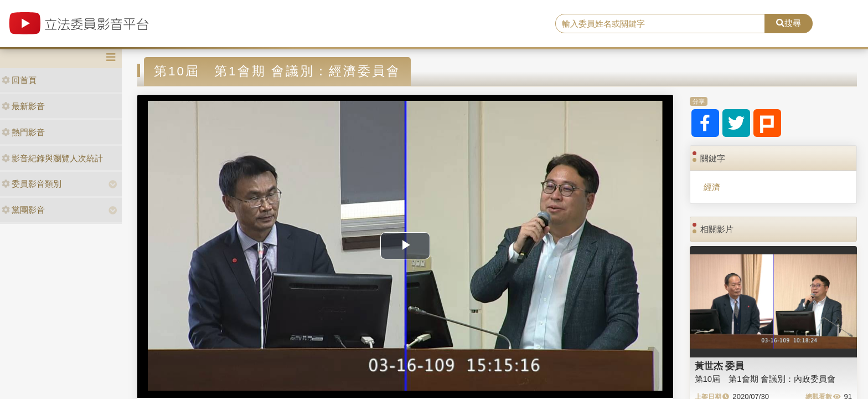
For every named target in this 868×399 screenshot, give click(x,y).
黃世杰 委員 (720, 366)
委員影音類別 (32, 184)
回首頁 (19, 80)
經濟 (712, 187)
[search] (660, 24)
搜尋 (789, 23)
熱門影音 (23, 132)
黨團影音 (23, 210)
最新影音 (23, 106)
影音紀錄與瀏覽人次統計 (52, 158)
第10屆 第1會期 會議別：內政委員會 (765, 379)
